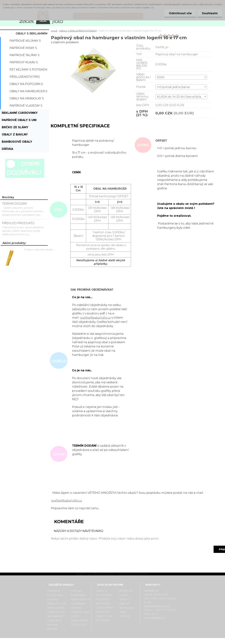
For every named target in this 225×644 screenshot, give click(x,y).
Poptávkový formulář (55, 623)
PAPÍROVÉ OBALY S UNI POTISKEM (19, 121)
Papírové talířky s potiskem (25, 56)
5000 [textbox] (161, 77)
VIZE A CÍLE (79, 625)
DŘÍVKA (7, 149)
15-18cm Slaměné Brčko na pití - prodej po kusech (41, 250)
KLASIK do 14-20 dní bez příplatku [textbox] (181, 97)
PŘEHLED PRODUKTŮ (18, 223)
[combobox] (181, 77)
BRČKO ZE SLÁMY (15, 127)
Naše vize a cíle (57, 604)
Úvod (54, 31)
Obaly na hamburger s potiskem (28, 92)
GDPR (75, 616)
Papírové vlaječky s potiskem (26, 107)
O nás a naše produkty (55, 597)
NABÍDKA (53, 591)
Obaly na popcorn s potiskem (26, 85)
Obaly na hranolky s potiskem (27, 99)
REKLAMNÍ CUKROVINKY (20, 113)
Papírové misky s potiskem (23, 49)
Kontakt (52, 629)
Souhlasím (210, 13)
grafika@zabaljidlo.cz (95, 318)
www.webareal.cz (126, 641)
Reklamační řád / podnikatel (81, 601)
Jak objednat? (56, 616)
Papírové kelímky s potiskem (25, 42)
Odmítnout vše (180, 13)
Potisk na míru (56, 612)
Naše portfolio (56, 608)
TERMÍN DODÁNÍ (15, 204)
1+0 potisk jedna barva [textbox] (173, 87)
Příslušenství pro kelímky (25, 78)
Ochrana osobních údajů (80, 610)
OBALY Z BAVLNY (15, 134)
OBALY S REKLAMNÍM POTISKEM (32, 34)
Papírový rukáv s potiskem (24, 63)
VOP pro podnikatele (78, 593)
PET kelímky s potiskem (28, 70)
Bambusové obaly (17, 142)
